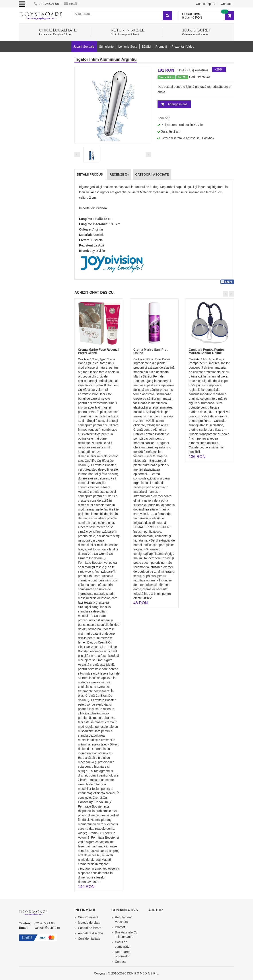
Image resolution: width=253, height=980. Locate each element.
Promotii (121, 927)
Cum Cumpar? (88, 917)
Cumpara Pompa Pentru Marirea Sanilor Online (206, 351)
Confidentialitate (89, 939)
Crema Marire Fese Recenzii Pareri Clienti (99, 351)
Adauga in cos (178, 104)
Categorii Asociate (152, 174)
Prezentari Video (183, 47)
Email (70, 4)
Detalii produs (90, 174)
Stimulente (106, 47)
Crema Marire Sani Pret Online (150, 351)
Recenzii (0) (119, 174)
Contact (226, 4)
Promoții (161, 47)
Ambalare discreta (90, 933)
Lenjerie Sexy (128, 47)
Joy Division (98, 251)
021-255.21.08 (46, 4)
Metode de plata (89, 923)
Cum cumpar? (206, 4)
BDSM (146, 47)
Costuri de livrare (90, 928)
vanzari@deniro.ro (47, 928)
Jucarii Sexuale (84, 47)
